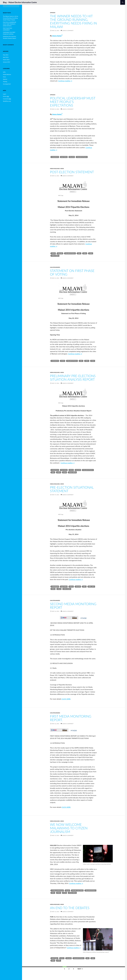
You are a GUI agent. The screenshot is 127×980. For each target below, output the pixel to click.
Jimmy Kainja (57, 36)
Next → (80, 969)
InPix (4, 72)
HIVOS (53, 253)
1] (62, 35)
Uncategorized (55, 267)
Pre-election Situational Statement (72, 489)
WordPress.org (7, 101)
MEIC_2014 (91, 587)
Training (5, 82)
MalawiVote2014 (82, 157)
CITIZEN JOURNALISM (57, 890)
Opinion (53, 13)
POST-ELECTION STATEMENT (72, 172)
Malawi (72, 157)
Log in (5, 94)
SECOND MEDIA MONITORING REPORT (73, 606)
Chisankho (55, 157)
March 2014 (6, 60)
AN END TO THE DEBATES (70, 908)
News (62, 169)
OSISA (91, 253)
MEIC (79, 253)
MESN (85, 253)
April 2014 (6, 57)
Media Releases (55, 169)
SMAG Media (55, 256)
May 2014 (6, 55)
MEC (88, 958)
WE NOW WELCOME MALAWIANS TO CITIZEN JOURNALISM (69, 828)
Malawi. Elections (77, 890)
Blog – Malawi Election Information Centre (20, 2)
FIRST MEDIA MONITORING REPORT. (71, 718)
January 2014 (6, 62)
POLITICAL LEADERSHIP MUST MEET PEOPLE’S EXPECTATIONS (73, 102)
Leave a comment (68, 31)
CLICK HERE (66, 699)
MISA (53, 961)
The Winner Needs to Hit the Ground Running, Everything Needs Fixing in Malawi (73, 21)
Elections (64, 157)
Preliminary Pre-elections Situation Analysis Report (73, 378)
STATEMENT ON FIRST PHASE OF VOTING (72, 272)
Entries (6, 96)
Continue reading (65, 81)
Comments (7, 99)
